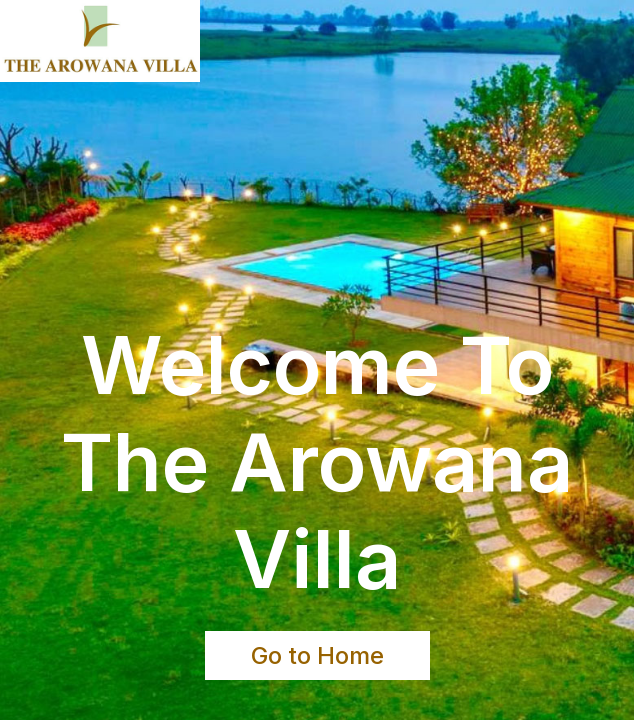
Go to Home (317, 655)
